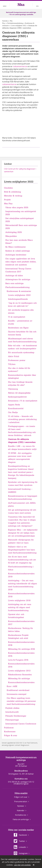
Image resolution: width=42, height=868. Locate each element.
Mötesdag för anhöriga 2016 (21, 649)
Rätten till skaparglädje (19, 393)
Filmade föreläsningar (16, 716)
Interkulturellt (12, 712)
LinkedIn (20, 847)
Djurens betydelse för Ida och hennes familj (22, 333)
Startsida (5, 21)
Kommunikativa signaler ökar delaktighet (22, 377)
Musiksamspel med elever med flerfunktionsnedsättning (22, 340)
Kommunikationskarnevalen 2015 (21, 654)
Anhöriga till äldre (14, 276)
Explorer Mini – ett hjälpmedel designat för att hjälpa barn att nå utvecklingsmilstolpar (23, 533)
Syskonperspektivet (17, 397)
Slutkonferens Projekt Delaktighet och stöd (18, 637)
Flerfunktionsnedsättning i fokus (21, 568)
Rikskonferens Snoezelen (20, 675)
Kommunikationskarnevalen (21, 682)
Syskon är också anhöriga (18, 251)
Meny (5, 6)
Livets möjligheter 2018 (19, 600)
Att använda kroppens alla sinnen (21, 311)
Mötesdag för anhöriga (19, 679)
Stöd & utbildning (12, 192)
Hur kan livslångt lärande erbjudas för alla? (20, 384)
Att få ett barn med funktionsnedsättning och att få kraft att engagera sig (22, 560)
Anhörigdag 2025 (14, 232)
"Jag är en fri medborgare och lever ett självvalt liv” (22, 305)
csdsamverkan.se (20, 66)
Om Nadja (13, 412)
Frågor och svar (21, 797)
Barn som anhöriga (14, 283)
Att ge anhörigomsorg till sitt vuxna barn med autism (22, 511)
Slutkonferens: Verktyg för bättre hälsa (20, 630)
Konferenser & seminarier (19, 291)
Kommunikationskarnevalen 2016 (21, 644)
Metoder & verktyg (13, 196)
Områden (8, 188)
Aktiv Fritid (14, 356)
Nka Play (8, 204)
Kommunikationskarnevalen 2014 (21, 665)
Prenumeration (21, 801)
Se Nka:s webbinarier (16, 247)
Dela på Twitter (23, 151)
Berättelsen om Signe (18, 328)
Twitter (19, 841)
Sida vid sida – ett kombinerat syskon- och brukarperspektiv (23, 347)
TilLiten (12, 364)
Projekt (7, 200)
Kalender (21, 810)
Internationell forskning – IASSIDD (20, 491)
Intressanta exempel (17, 694)
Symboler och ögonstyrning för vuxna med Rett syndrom (23, 484)
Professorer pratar (17, 360)
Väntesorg (13, 389)
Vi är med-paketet (17, 317)
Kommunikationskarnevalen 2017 (21, 623)
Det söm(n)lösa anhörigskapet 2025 (20, 220)
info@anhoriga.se (21, 784)
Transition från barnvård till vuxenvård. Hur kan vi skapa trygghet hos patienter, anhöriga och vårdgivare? (22, 521)
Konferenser (10, 732)
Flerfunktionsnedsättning (15, 23)
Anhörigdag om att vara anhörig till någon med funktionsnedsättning (20, 607)
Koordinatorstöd (16, 408)
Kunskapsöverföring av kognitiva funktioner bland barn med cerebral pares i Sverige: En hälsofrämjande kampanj (21, 472)
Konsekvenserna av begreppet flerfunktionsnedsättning (23, 498)
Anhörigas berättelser (16, 255)
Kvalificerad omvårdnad (18, 690)
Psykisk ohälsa (12, 708)
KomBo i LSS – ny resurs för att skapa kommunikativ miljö (22, 448)
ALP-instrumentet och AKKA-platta (22, 504)
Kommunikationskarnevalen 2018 (21, 595)
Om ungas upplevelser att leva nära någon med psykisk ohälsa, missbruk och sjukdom (21, 262)
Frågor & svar (11, 735)
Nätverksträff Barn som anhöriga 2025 (21, 227)
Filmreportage (12, 720)
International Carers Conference (21, 724)
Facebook (20, 835)
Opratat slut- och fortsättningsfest (16, 616)
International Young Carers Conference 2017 (18, 270)
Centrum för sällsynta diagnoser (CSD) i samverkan (22, 441)
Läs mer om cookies (22, 865)
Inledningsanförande (18, 299)
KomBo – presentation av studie (20, 322)
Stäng (34, 865)
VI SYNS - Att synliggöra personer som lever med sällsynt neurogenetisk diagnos (20, 458)
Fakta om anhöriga (21, 819)
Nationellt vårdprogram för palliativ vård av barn (21, 541)
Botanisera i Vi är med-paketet (23, 401)
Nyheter (21, 806)
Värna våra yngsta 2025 (17, 208)
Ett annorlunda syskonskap (21, 352)
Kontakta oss (21, 815)
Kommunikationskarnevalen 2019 (21, 575)
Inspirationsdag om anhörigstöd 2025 (21, 213)
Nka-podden (11, 236)
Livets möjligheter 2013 (19, 671)
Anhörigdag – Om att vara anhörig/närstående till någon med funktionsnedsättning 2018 (23, 585)
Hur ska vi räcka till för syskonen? (19, 370)
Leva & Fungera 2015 (18, 660)
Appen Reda (14, 405)
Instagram (21, 853)
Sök (37, 6)
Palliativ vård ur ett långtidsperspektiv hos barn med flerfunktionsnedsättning (22, 550)
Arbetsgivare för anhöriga (18, 279)
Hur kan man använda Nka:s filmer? (19, 242)
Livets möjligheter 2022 (19, 26)
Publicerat (9, 728)
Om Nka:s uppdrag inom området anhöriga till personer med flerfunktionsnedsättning (21, 701)
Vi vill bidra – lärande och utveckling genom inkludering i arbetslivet (22, 419)
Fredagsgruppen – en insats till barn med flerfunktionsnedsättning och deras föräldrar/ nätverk (22, 431)
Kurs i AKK (12, 686)
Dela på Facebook (18, 151)
